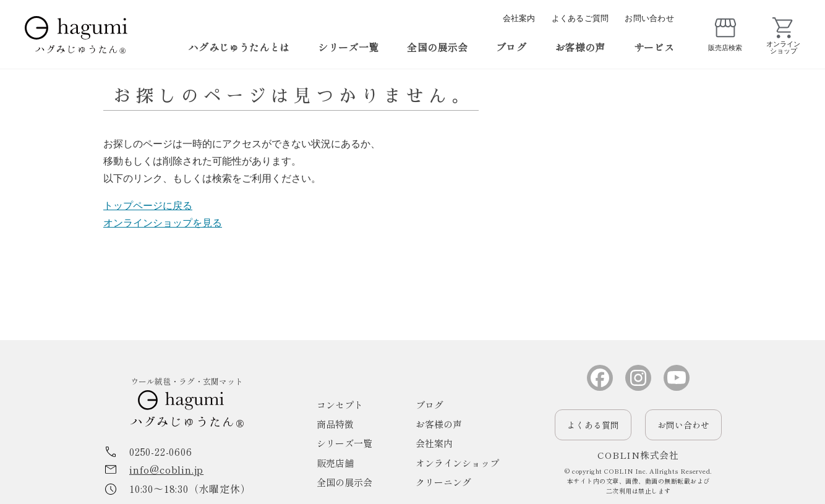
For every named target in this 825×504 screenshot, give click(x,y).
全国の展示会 (437, 47)
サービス (654, 47)
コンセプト (340, 405)
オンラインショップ (457, 463)
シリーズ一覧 (348, 47)
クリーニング (443, 482)
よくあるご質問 (580, 18)
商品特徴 (335, 424)
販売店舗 (335, 463)
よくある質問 (593, 425)
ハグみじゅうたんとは (239, 47)
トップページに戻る (148, 206)
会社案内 (519, 18)
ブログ (511, 47)
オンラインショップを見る (163, 223)
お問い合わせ (649, 18)
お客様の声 (580, 47)
